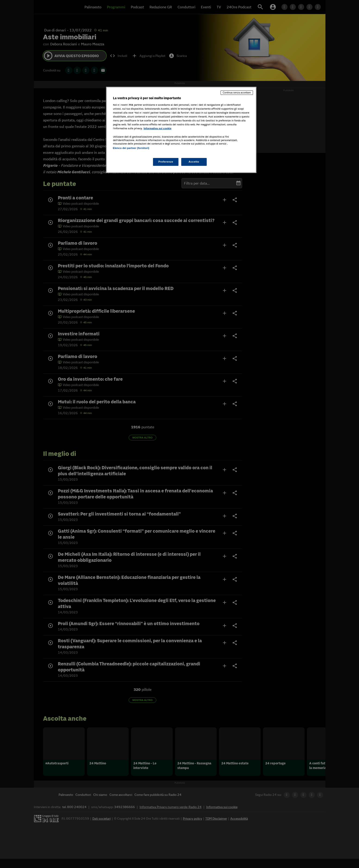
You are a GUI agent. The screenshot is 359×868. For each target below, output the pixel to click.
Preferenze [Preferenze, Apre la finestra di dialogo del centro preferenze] (166, 162)
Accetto (194, 162)
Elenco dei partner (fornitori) (131, 148)
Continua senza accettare (237, 93)
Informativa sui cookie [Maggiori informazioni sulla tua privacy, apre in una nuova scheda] (158, 128)
